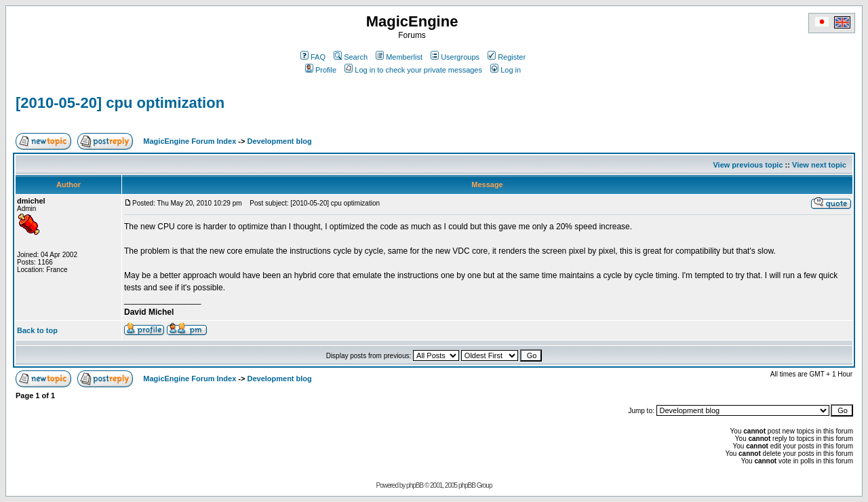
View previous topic (748, 165)
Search (351, 57)
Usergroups (455, 57)
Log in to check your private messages (413, 70)
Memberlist (399, 57)
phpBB (415, 485)
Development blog (279, 141)
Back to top (37, 330)
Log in (506, 70)
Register (507, 57)
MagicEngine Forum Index (190, 141)
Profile (321, 70)
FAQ (313, 57)
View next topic (819, 165)
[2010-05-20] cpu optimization (120, 103)
